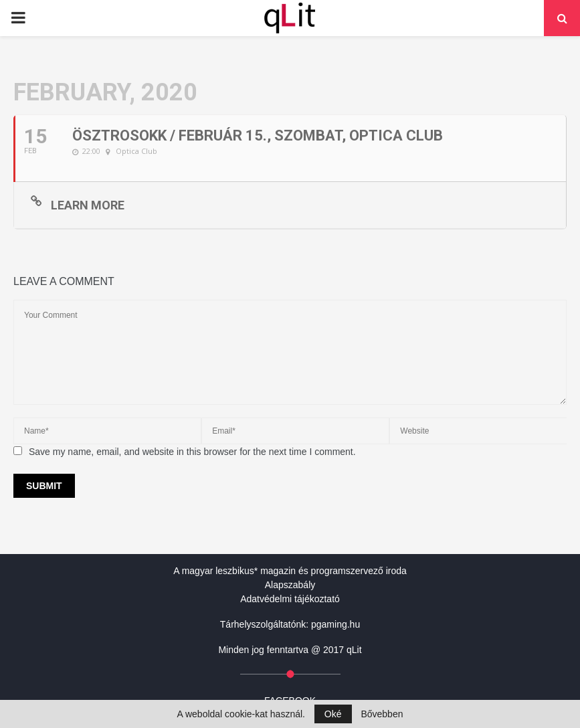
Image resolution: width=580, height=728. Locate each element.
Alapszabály (290, 585)
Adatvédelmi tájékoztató (290, 599)
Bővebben (382, 714)
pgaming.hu (335, 624)
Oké (333, 714)
